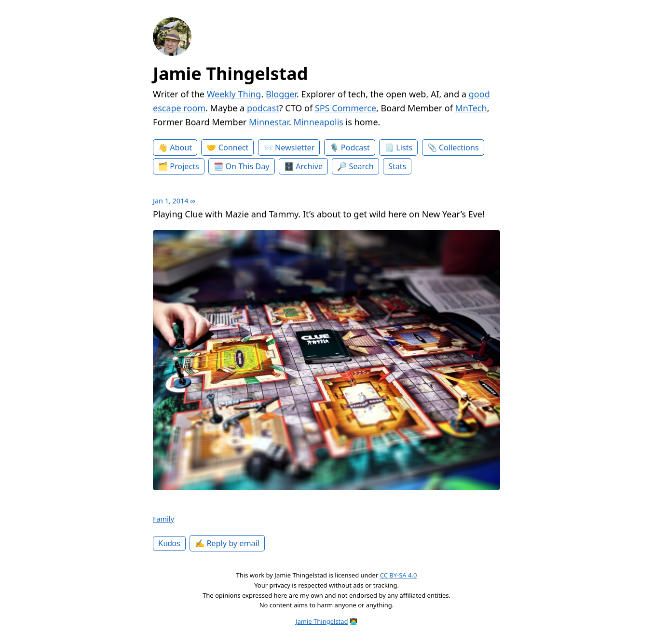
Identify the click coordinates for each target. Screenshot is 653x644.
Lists (404, 148)
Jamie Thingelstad (231, 74)
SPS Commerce (346, 108)
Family (163, 519)
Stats (397, 166)
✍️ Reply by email (227, 543)
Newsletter (295, 148)
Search (361, 166)
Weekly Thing (234, 94)
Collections (459, 148)
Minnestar (269, 122)
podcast (263, 108)
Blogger (281, 94)
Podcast (355, 148)
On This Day (247, 166)
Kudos (169, 543)
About (181, 148)
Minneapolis (319, 122)
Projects (184, 166)
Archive (309, 166)
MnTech (471, 108)
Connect (234, 148)
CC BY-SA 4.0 (399, 575)
